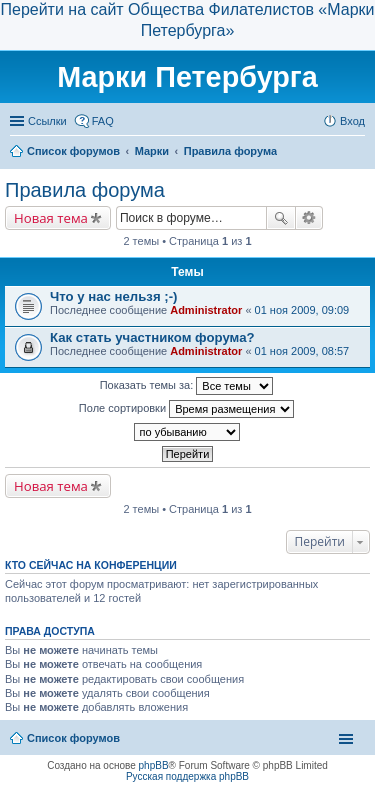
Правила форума (85, 190)
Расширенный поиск (309, 218)
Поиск (281, 218)
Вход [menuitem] (352, 121)
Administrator (206, 310)
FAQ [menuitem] (103, 121)
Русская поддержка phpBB (187, 776)
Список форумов (73, 738)
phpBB (154, 765)
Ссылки (47, 121)
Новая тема (51, 218)
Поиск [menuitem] (359, 153)
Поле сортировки (186, 409)
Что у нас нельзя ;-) (113, 296)
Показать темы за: (187, 386)
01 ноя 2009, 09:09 (302, 310)
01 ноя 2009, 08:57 (302, 351)
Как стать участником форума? (152, 337)
